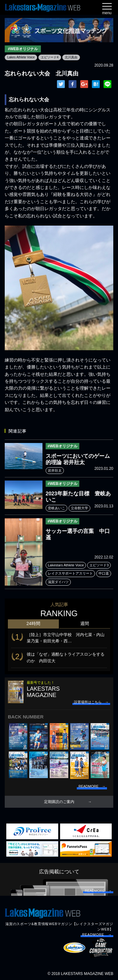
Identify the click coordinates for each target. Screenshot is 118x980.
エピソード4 (50, 57)
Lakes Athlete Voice (21, 57)
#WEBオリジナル (23, 49)
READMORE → (97, 935)
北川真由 (71, 57)
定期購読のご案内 (59, 802)
